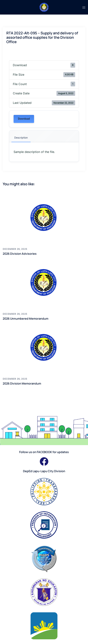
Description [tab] (21, 138)
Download (24, 119)
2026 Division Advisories (20, 254)
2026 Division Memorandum (22, 383)
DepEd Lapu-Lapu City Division (44, 471)
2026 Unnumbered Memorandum (26, 319)
